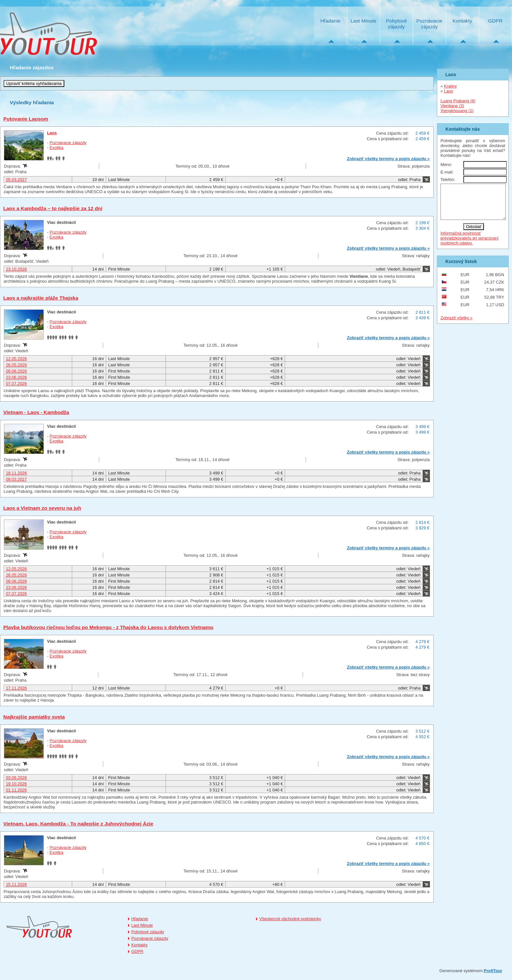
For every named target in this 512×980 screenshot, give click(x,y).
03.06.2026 (16, 778)
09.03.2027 (16, 479)
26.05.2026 (16, 365)
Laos (52, 133)
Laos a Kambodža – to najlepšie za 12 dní (53, 208)
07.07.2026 (16, 383)
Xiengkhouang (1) (457, 111)
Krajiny (450, 86)
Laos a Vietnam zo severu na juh (42, 508)
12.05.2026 (16, 359)
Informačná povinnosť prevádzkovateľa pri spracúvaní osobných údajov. (470, 245)
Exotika (56, 148)
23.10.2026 (16, 269)
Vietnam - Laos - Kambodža (36, 412)
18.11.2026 (16, 473)
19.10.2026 (16, 784)
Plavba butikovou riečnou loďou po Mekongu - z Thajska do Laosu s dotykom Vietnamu (108, 627)
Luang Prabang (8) (458, 101)
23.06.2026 (16, 377)
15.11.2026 (16, 884)
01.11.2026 (16, 790)
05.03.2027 (16, 180)
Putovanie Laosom (26, 119)
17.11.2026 (16, 688)
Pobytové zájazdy (396, 24)
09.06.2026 (16, 371)
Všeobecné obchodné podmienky (290, 919)
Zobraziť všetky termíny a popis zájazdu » (388, 159)
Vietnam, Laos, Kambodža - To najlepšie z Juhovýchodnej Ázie (78, 824)
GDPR (495, 21)
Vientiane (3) (452, 106)
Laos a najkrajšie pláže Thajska (41, 298)
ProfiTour (493, 971)
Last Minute (363, 21)
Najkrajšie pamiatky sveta (34, 717)
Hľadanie (330, 21)
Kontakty (462, 21)
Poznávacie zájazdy (429, 24)
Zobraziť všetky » (456, 325)
